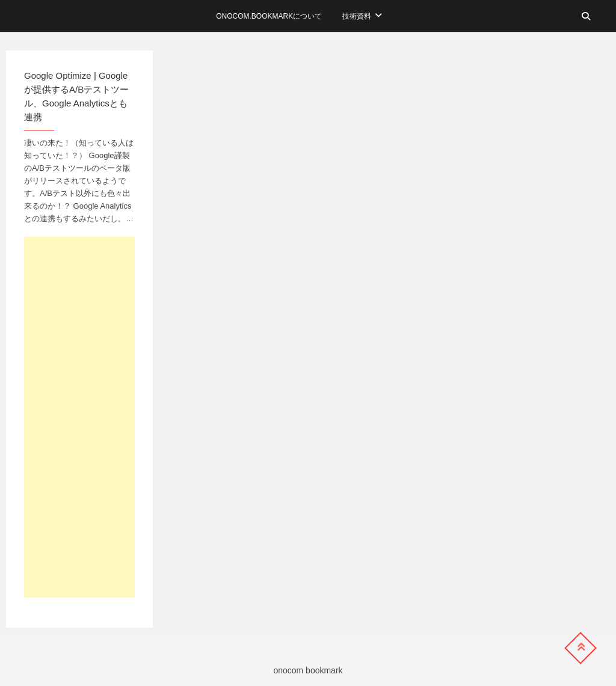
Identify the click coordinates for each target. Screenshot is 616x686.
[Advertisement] (79, 417)
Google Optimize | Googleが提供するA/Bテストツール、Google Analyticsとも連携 (76, 96)
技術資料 (357, 16)
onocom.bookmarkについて (269, 16)
